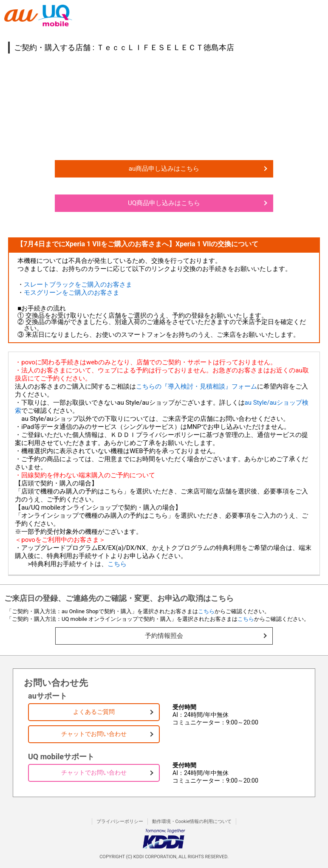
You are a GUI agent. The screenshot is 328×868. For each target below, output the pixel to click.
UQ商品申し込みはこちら (164, 203)
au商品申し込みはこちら (164, 169)
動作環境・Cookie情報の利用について (192, 821)
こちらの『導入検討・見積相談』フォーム (197, 386)
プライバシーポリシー (120, 821)
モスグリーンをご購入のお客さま (72, 293)
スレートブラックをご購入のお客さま (78, 285)
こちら (117, 564)
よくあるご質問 (94, 712)
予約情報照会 (164, 636)
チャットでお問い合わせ (94, 734)
